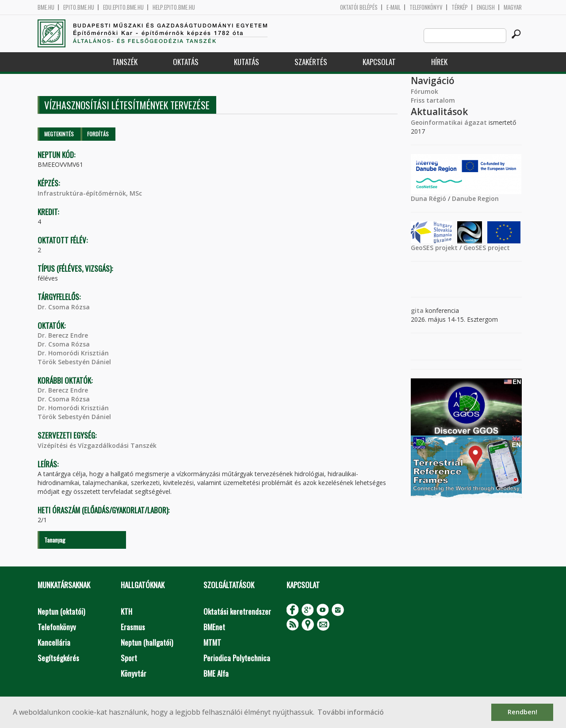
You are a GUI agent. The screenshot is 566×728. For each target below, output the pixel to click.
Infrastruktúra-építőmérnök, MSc (90, 193)
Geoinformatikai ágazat (449, 122)
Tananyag (55, 540)
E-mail (394, 7)
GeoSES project (487, 248)
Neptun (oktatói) (61, 611)
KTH (126, 611)
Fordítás (98, 134)
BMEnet (214, 627)
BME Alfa (216, 673)
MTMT (212, 642)
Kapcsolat (379, 62)
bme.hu (46, 7)
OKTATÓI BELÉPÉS (359, 7)
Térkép (460, 7)
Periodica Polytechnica (237, 658)
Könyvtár (134, 673)
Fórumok (424, 91)
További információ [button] (351, 712)
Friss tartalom (433, 100)
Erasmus (133, 627)
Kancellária (54, 642)
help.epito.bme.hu (174, 7)
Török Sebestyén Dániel (74, 362)
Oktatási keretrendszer (237, 611)
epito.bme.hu (79, 7)
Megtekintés (59, 134)
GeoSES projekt (434, 248)
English (486, 7)
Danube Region (475, 198)
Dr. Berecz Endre (63, 335)
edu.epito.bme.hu (123, 7)
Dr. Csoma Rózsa (64, 307)
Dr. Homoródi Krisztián (73, 353)
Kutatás (247, 62)
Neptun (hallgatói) (147, 642)
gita (417, 310)
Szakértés (311, 62)
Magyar (513, 7)
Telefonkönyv (426, 7)
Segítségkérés (58, 658)
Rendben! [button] (522, 712)
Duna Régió (428, 198)
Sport (129, 658)
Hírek (439, 62)
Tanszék (125, 62)
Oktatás (186, 62)
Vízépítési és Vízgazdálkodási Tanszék (97, 445)
